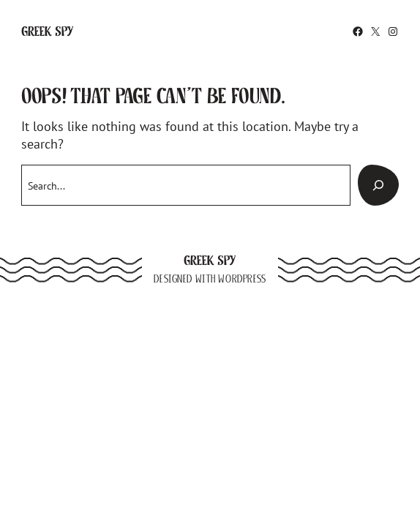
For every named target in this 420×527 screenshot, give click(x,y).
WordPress (242, 279)
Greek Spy (48, 31)
